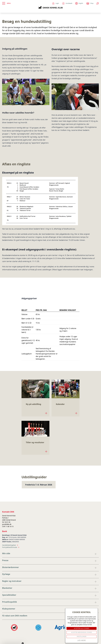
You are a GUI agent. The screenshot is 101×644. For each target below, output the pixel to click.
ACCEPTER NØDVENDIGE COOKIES (82, 632)
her (66, 58)
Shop (90, 3)
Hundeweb (67, 3)
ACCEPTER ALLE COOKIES (81, 628)
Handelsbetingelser (10, 545)
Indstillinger (82, 636)
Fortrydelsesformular (11, 547)
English (79, 3)
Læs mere (82, 640)
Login (55, 3)
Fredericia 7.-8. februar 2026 (39, 485)
